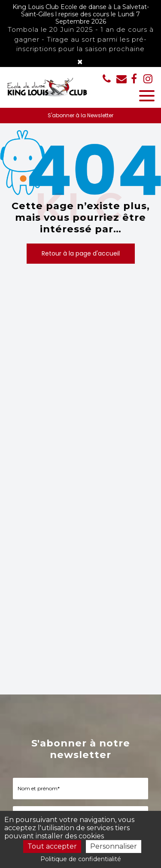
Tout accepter (52, 846)
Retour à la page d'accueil (81, 253)
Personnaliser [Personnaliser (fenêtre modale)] (114, 846)
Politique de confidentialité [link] (81, 859)
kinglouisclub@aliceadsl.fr (122, 79)
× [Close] (80, 62)
